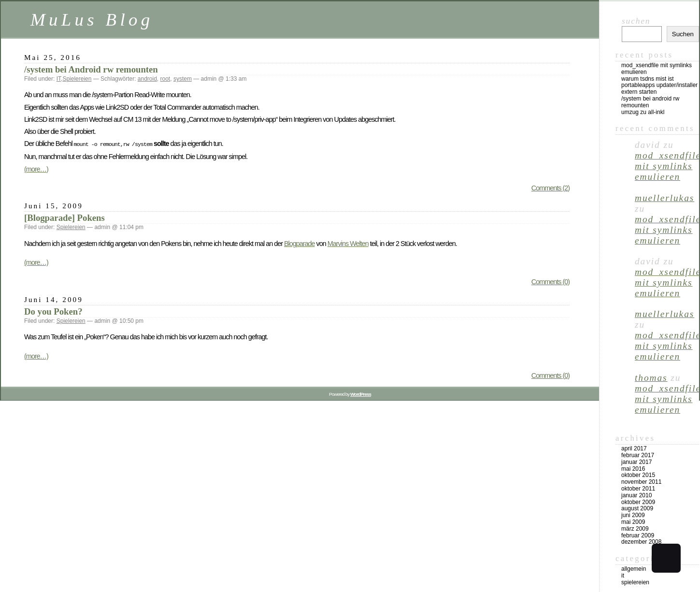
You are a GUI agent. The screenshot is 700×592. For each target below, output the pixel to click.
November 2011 (641, 482)
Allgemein (634, 569)
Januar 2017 (636, 462)
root (165, 79)
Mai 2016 (633, 469)
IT (59, 79)
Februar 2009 (638, 535)
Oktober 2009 (638, 502)
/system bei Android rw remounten (91, 69)
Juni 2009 (633, 515)
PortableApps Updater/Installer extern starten (659, 88)
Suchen (636, 21)
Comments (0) (550, 281)
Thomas (651, 378)
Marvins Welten (348, 243)
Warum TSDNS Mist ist (648, 79)
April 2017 (634, 448)
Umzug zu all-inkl (643, 112)
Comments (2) (550, 187)
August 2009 (637, 508)
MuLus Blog (92, 20)
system (183, 79)
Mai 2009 (633, 522)
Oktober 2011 (638, 489)
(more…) (36, 168)
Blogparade (300, 243)
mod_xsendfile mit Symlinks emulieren (657, 69)
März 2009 (635, 529)
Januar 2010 (636, 495)
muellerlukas (664, 198)
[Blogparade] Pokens (64, 217)
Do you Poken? (53, 310)
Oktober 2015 (638, 475)
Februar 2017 (638, 455)
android (147, 79)
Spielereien (77, 79)
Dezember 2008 (641, 542)
